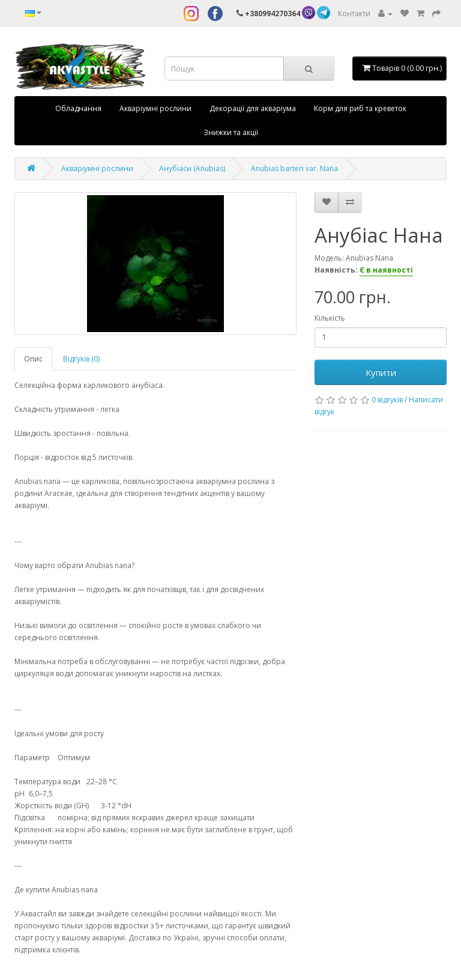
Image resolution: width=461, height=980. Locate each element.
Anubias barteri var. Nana (294, 168)
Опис (33, 359)
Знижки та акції (231, 132)
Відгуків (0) (81, 359)
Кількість (330, 318)
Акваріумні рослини (155, 108)
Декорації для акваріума (253, 108)
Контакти (354, 14)
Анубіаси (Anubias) (192, 168)
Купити (381, 372)
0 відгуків (387, 400)
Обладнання (78, 108)
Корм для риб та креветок (360, 108)
